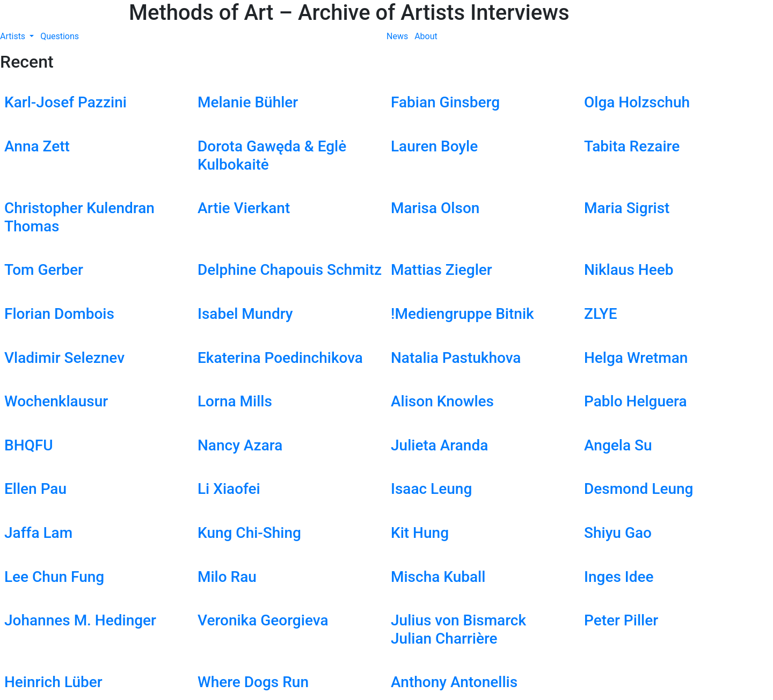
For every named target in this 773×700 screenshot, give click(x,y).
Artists (14, 36)
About (426, 36)
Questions (60, 36)
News (397, 36)
